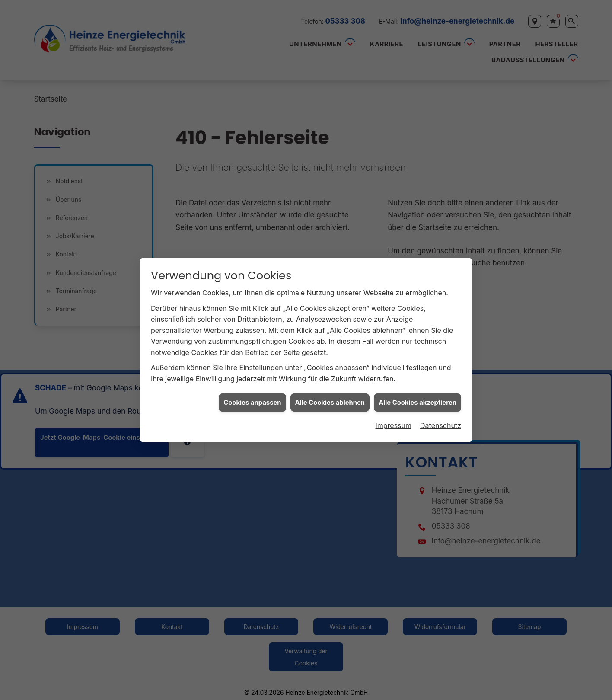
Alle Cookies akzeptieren (418, 397)
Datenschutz (441, 421)
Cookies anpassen (252, 397)
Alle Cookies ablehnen (330, 397)
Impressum (393, 421)
